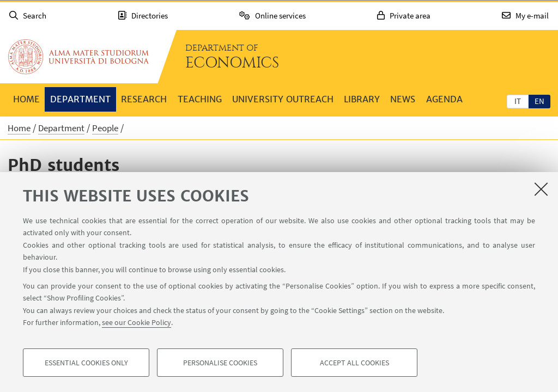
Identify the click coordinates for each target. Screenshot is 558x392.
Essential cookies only (86, 363)
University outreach (283, 99)
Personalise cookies (220, 363)
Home (26, 99)
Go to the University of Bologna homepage (78, 57)
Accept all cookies (354, 363)
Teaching (200, 99)
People (105, 128)
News (403, 99)
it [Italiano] (518, 101)
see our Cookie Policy (137, 322)
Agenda (444, 99)
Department (80, 99)
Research (144, 99)
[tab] (518, 101)
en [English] (539, 101)
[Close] (541, 189)
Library (362, 99)
